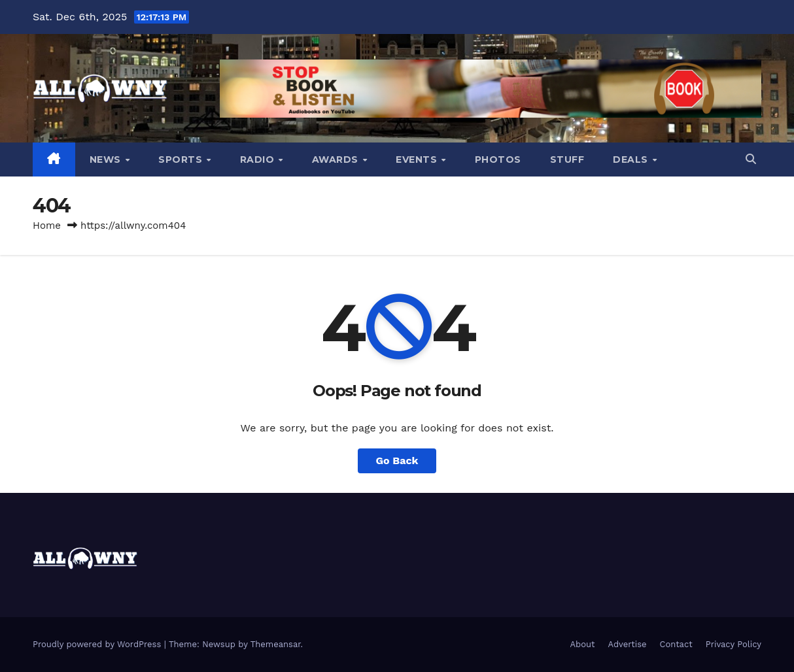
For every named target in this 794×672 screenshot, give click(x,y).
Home (47, 226)
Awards (337, 160)
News (107, 160)
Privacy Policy (734, 644)
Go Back (397, 461)
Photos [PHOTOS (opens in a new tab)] (498, 160)
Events (418, 160)
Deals (632, 160)
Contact (676, 644)
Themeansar (276, 644)
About (582, 644)
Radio (259, 160)
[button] (751, 159)
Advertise (627, 644)
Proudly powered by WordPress (98, 644)
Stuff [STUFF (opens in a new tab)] (567, 160)
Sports (182, 160)
